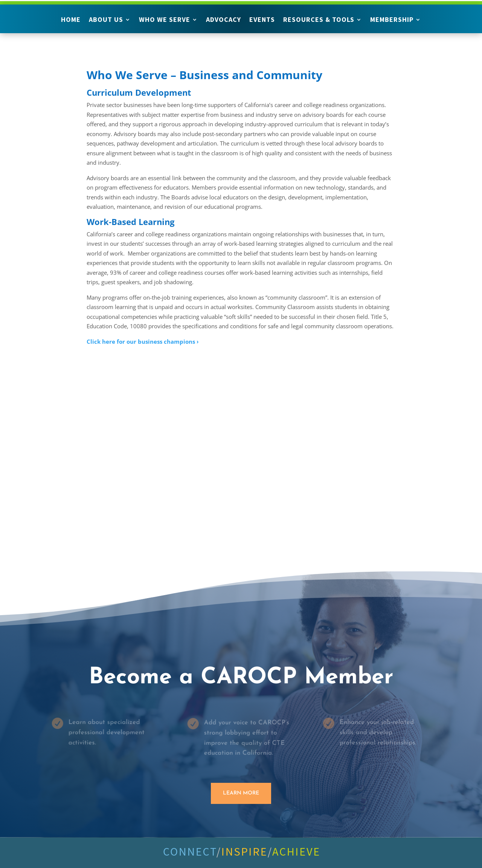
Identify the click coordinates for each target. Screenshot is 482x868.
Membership (392, 20)
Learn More (241, 793)
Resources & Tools (319, 20)
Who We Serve (165, 20)
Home (71, 20)
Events (262, 20)
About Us (106, 20)
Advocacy (223, 20)
